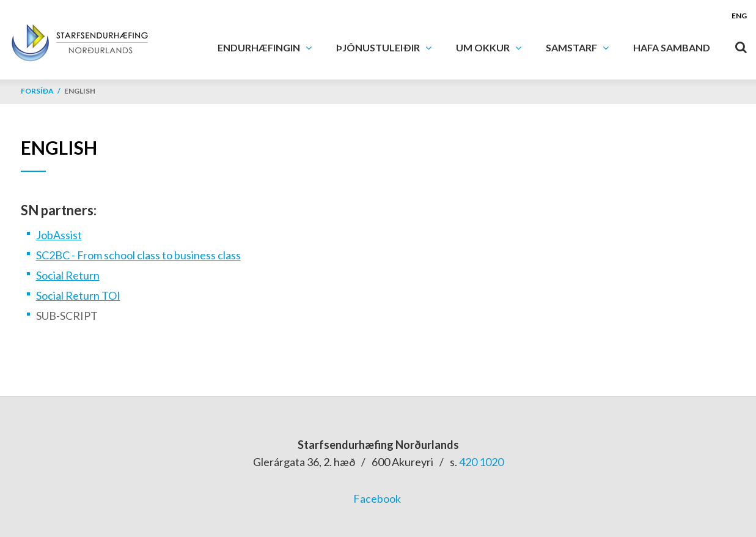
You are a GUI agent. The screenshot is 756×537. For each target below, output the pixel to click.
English (80, 91)
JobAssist (59, 235)
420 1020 (481, 462)
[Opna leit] (741, 45)
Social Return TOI (78, 295)
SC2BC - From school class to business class (138, 255)
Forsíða (37, 91)
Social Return (68, 275)
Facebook (377, 498)
